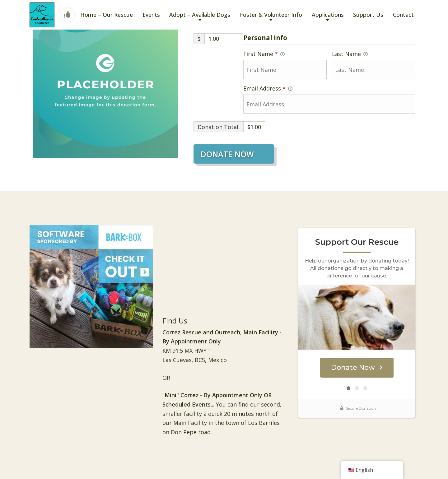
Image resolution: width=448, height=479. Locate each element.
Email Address (268, 89)
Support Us (368, 15)
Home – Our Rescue (107, 15)
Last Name (350, 54)
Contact (403, 15)
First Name (264, 54)
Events (151, 15)
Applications (328, 15)
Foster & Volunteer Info (271, 15)
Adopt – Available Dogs (200, 15)
